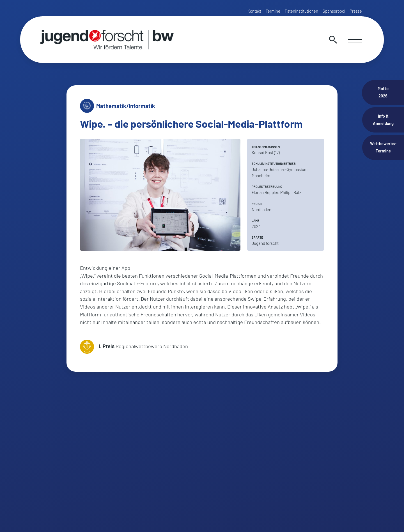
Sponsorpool (334, 11)
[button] (12, 520)
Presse (356, 11)
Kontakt (254, 11)
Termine (273, 11)
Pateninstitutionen (301, 11)
